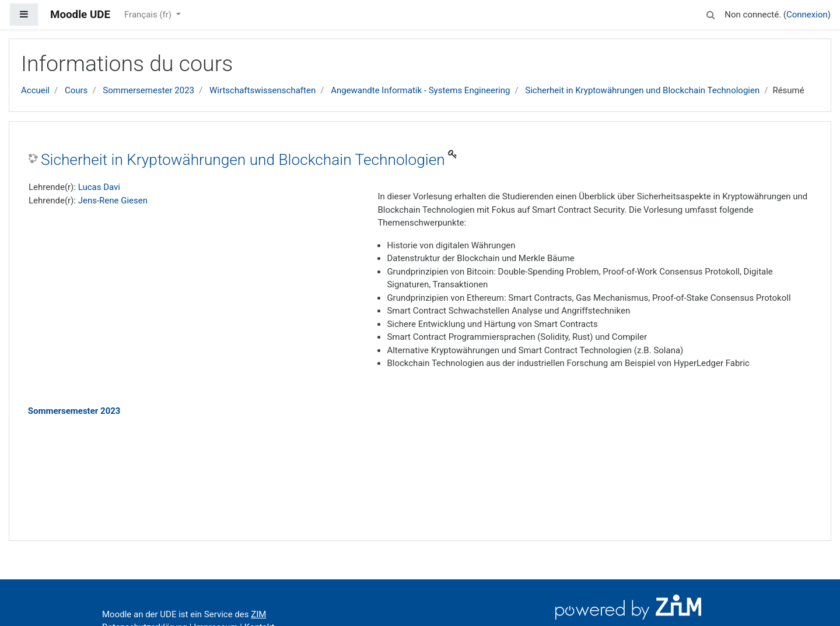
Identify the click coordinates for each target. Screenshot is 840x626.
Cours (76, 90)
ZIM (258, 614)
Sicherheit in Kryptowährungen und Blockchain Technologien (642, 90)
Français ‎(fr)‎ (149, 15)
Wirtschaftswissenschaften (262, 90)
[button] (710, 13)
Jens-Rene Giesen (113, 201)
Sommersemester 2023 (148, 90)
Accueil (35, 90)
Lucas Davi (99, 187)
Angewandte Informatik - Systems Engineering (420, 90)
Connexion (807, 15)
